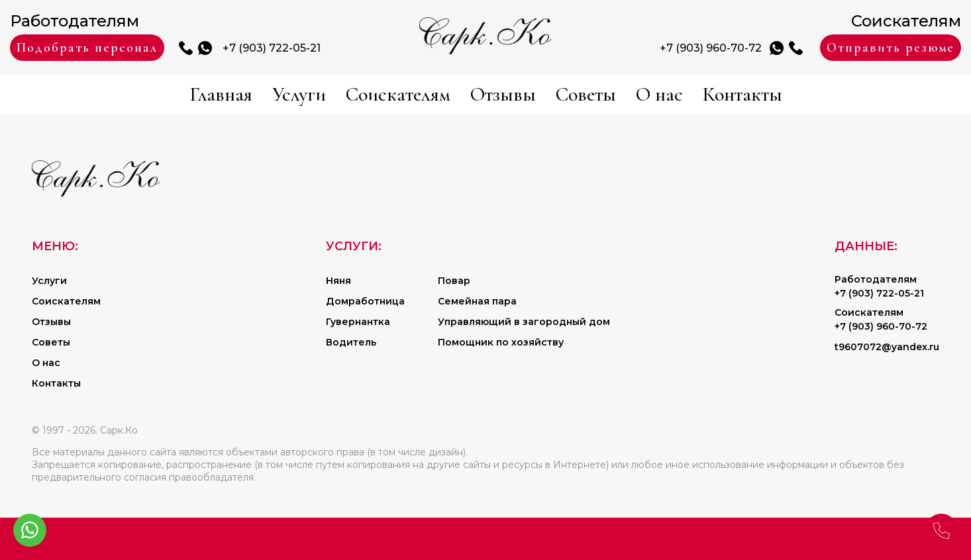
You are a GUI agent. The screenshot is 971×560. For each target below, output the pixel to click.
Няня (338, 281)
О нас (659, 94)
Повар (454, 281)
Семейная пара (477, 301)
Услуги (299, 94)
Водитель (351, 342)
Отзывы (503, 94)
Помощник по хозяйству (501, 342)
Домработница (365, 301)
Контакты (742, 94)
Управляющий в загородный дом (524, 322)
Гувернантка (358, 322)
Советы (586, 94)
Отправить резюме (891, 48)
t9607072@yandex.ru (887, 347)
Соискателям (398, 94)
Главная (221, 94)
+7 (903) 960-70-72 (711, 48)
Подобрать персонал (87, 48)
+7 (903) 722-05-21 (272, 48)
